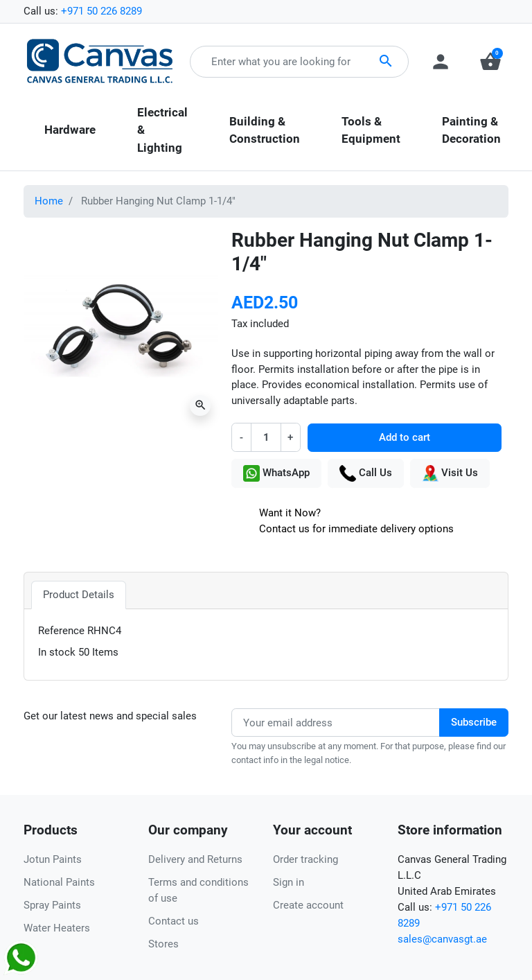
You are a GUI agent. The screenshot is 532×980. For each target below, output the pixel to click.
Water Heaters (57, 928)
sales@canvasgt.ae (442, 939)
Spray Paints (52, 905)
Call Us (366, 473)
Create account (308, 905)
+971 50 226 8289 (101, 11)
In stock (57, 652)
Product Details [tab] (79, 595)
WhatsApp (276, 473)
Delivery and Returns (195, 859)
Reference (61, 631)
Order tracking (305, 859)
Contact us (174, 921)
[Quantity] (266, 437)
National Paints (59, 882)
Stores (163, 944)
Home (49, 201)
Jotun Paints (53, 859)
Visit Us (450, 473)
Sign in (289, 882)
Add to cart (405, 437)
